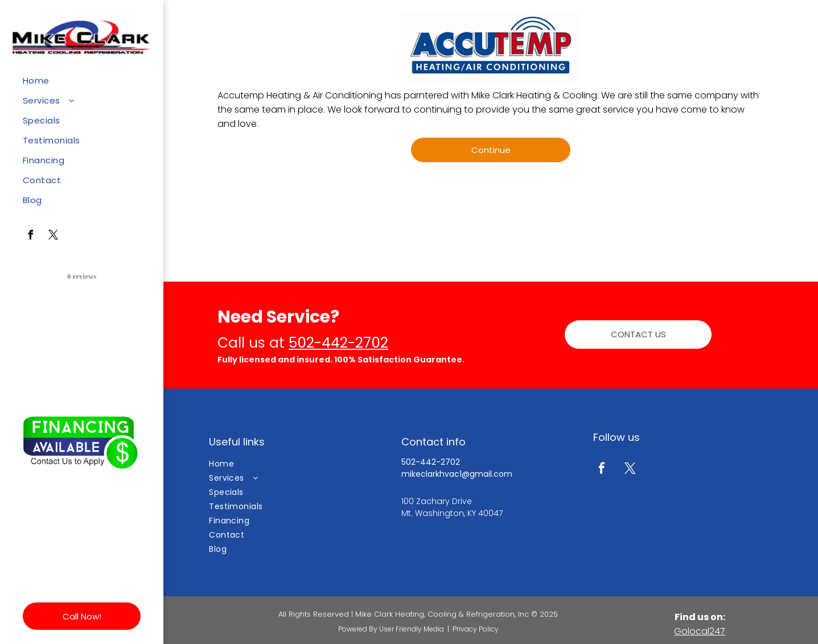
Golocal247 (700, 631)
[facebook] (30, 236)
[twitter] (53, 236)
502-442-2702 (338, 343)
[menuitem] (77, 80)
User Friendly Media (412, 629)
